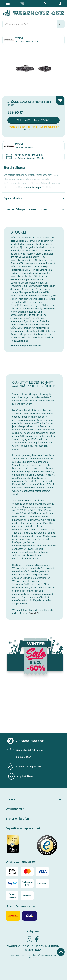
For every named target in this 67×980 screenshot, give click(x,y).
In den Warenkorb (34, 120)
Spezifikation (14, 198)
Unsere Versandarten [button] (20, 906)
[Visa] (42, 871)
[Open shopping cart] (45, 3)
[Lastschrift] (42, 883)
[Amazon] (12, 871)
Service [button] (33, 799)
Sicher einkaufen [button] (33, 819)
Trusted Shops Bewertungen (26, 209)
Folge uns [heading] (33, 931)
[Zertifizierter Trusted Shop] (19, 846)
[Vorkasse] (27, 896)
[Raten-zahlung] (12, 896)
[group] (33, 741)
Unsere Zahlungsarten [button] (21, 862)
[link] (30, 942)
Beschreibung (14, 167)
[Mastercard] (27, 871)
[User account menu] (60, 3)
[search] (30, 24)
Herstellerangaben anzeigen (26, 346)
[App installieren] (21, 776)
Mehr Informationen (37, 130)
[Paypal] (12, 883)
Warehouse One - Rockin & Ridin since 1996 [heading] (33, 948)
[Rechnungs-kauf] (27, 883)
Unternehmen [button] (33, 809)
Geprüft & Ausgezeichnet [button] (23, 828)
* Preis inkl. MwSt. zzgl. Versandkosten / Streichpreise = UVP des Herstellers (33, 956)
